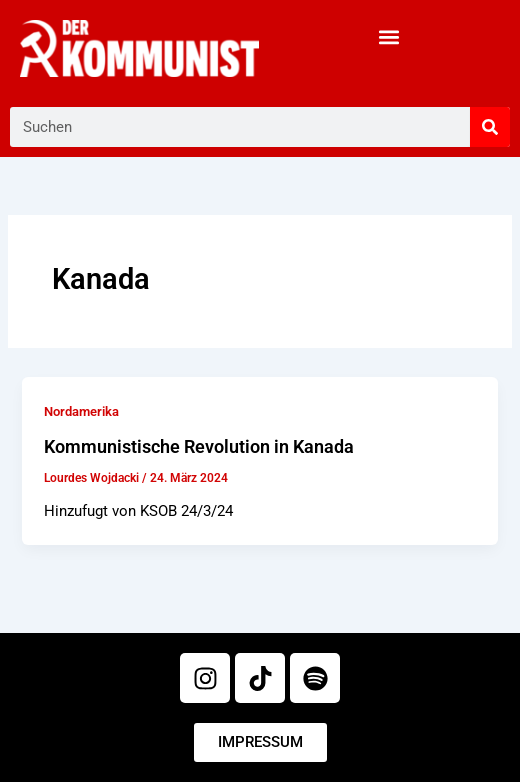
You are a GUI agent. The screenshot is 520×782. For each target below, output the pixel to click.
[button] (389, 36)
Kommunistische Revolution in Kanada (199, 446)
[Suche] (490, 127)
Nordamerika (81, 411)
